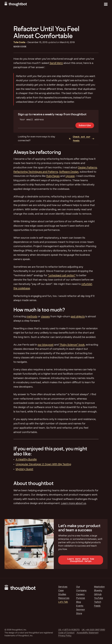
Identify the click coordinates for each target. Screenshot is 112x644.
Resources (64, 598)
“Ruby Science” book (72, 345)
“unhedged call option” (62, 276)
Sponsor (81, 610)
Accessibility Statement (88, 633)
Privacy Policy (65, 636)
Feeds (97, 606)
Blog (79, 602)
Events (80, 606)
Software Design (69, 172)
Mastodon (99, 587)
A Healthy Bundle (26, 460)
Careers (80, 594)
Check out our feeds (80, 139)
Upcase (70, 176)
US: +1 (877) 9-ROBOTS (69, 630)
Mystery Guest (24, 469)
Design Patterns (87, 168)
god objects (78, 317)
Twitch (98, 602)
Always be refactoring (37, 152)
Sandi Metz (56, 63)
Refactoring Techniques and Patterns (36, 172)
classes (45, 317)
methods (32, 317)
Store (79, 614)
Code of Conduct (66, 633)
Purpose (81, 598)
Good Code (20, 47)
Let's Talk (63, 602)
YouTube (98, 598)
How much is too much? (39, 310)
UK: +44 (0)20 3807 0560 (93, 630)
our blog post (46, 345)
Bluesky (98, 591)
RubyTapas (53, 176)
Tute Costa (19, 42)
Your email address (32, 119)
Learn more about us (73, 503)
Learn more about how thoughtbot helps (81, 560)
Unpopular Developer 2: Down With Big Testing (43, 464)
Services (63, 587)
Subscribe (85, 125)
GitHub (98, 594)
